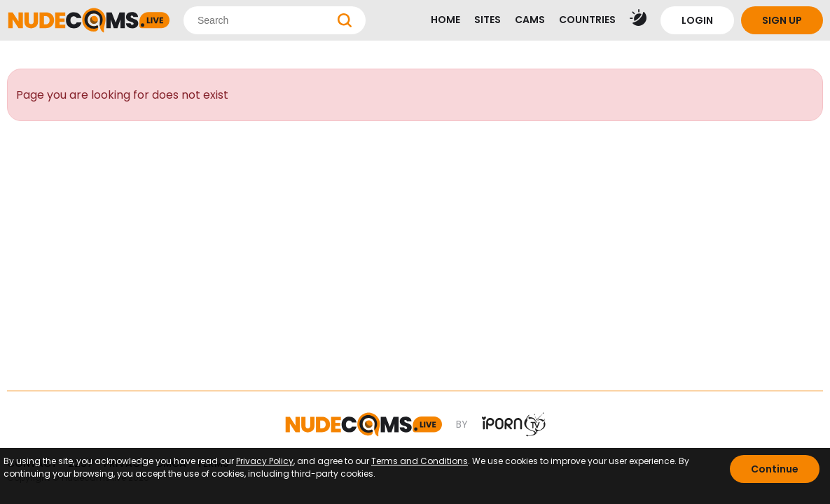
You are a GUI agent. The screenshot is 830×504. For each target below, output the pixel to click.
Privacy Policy (265, 461)
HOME (445, 20)
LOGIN (697, 20)
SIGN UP (782, 20)
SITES (487, 20)
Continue (775, 469)
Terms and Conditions (420, 461)
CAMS (530, 20)
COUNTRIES (587, 20)
